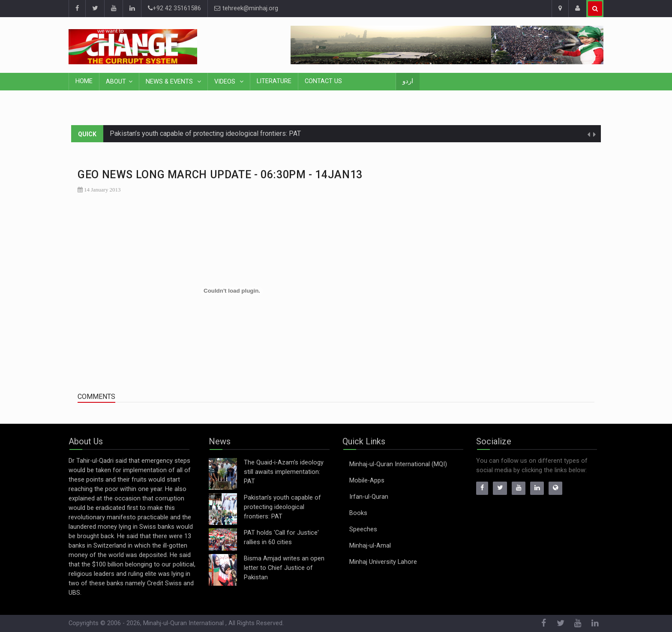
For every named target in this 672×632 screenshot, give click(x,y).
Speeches (363, 529)
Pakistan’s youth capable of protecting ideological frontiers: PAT (205, 133)
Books (358, 513)
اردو (408, 81)
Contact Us (323, 81)
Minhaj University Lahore (383, 562)
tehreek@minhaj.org (246, 8)
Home (84, 81)
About (116, 82)
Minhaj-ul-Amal (370, 546)
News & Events (170, 82)
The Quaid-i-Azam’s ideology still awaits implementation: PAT (284, 472)
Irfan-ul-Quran (369, 497)
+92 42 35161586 (174, 8)
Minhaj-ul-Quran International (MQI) (398, 464)
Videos (226, 82)
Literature (274, 81)
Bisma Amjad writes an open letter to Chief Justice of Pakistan (284, 568)
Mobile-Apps (367, 481)
